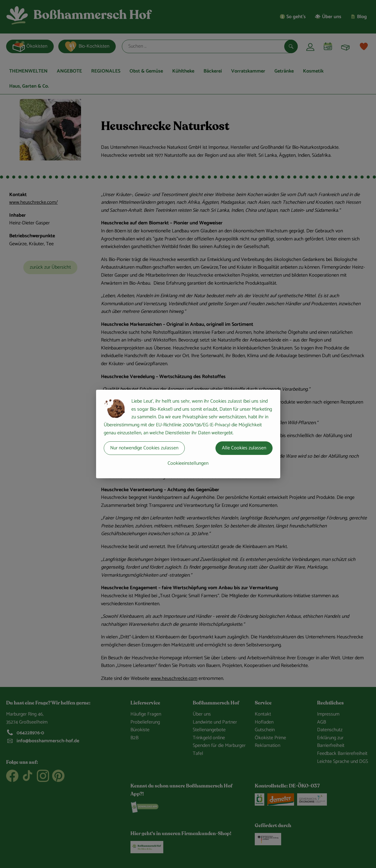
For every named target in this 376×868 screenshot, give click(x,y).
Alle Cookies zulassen (244, 448)
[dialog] (188, 434)
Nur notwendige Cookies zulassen (144, 448)
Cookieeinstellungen (188, 463)
